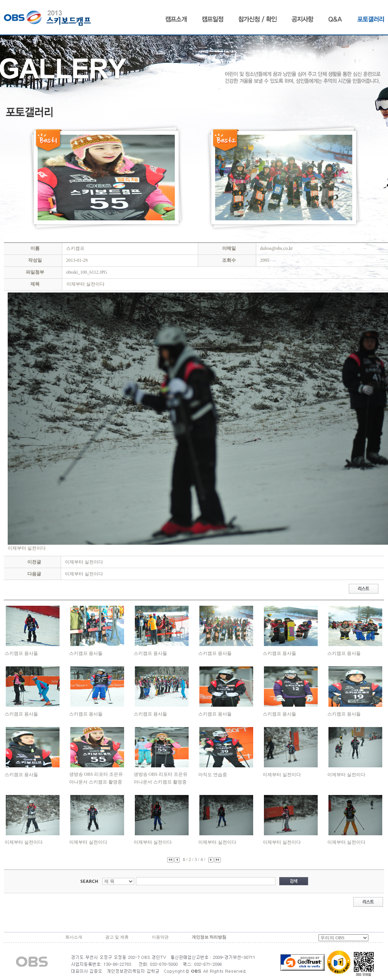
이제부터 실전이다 (84, 562)
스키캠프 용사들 (21, 653)
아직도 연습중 (213, 775)
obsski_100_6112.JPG (87, 272)
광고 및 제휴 (117, 937)
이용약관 (160, 937)
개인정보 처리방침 (209, 937)
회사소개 (74, 937)
